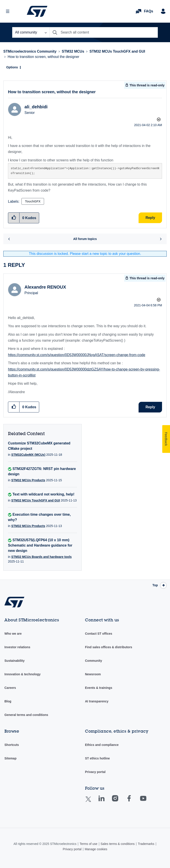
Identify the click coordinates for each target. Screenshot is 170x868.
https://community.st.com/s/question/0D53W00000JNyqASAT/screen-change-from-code (77, 355)
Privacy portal (95, 772)
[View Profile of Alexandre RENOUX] (45, 287)
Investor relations (17, 647)
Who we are (13, 634)
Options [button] (12, 67)
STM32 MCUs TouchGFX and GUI (117, 51)
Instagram (119, 802)
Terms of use (89, 844)
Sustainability (14, 661)
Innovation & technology (22, 674)
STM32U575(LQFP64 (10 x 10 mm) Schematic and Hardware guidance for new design (40, 545)
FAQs (149, 11)
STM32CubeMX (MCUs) (28, 455)
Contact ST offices (99, 634)
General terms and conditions (26, 715)
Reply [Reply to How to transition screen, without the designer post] (150, 218)
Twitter (92, 802)
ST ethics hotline (97, 758)
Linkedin (106, 802)
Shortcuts (12, 745)
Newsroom (93, 674)
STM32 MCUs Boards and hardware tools (42, 557)
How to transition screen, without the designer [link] (43, 57)
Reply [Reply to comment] (150, 407)
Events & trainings (99, 688)
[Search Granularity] (31, 32)
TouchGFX (33, 201)
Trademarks (146, 844)
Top (155, 585)
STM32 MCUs (73, 51)
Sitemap (10, 758)
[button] (14, 407)
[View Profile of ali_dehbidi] (36, 107)
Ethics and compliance (102, 745)
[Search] (104, 32)
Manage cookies (96, 849)
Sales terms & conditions (118, 844)
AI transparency (97, 701)
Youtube (147, 802)
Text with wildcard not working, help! (43, 494)
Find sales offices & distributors (109, 647)
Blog (8, 701)
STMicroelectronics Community (37, 11)
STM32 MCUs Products (28, 480)
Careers (10, 688)
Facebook (133, 802)
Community (94, 661)
